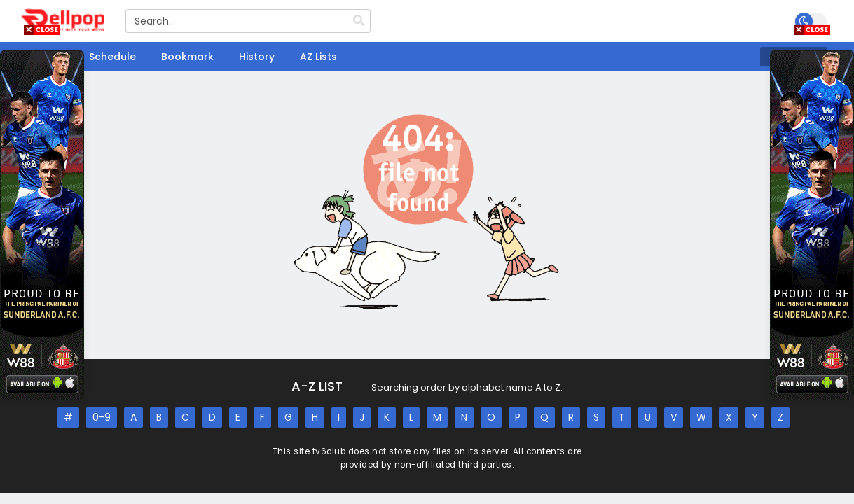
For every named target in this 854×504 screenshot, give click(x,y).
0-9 (102, 417)
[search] (359, 21)
